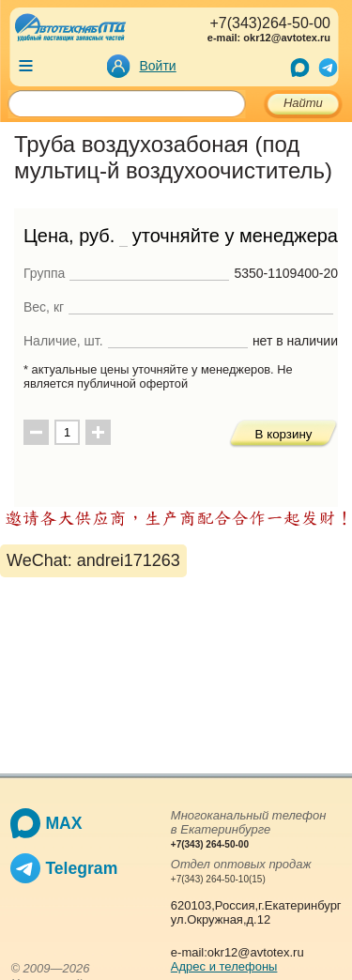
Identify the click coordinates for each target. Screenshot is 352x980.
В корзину (284, 434)
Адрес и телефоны (224, 966)
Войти (158, 66)
